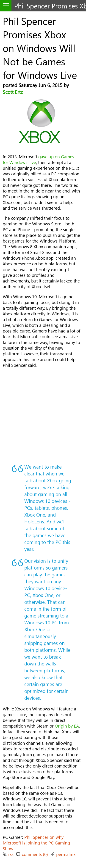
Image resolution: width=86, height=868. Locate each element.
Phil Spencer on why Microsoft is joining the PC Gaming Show (36, 843)
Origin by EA (67, 726)
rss (11, 854)
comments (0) (35, 854)
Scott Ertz (13, 92)
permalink (66, 854)
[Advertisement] (43, 416)
